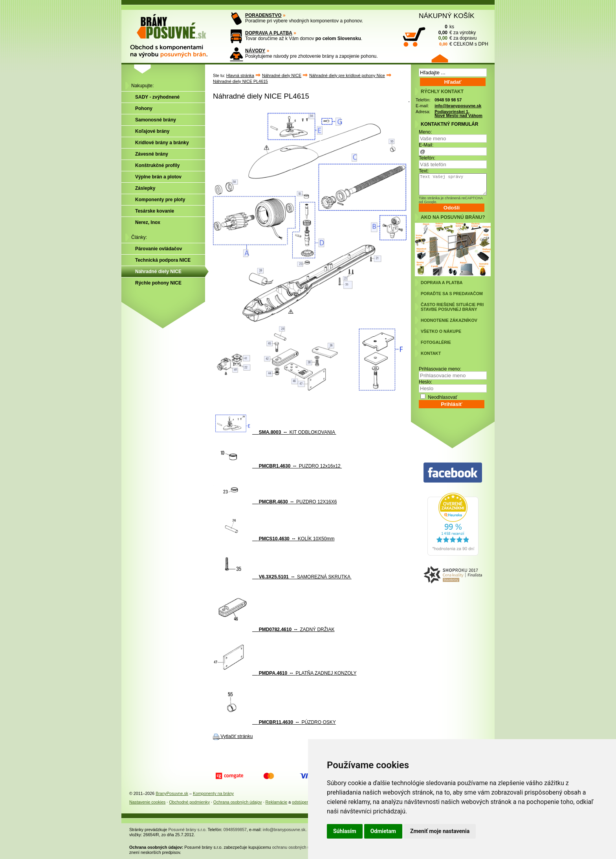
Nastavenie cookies (147, 802)
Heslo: (425, 382)
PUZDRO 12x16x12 (277, 466)
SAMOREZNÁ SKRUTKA (282, 577)
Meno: (425, 132)
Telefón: (427, 158)
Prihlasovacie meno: (440, 369)
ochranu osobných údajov (296, 847)
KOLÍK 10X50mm (274, 539)
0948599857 (235, 830)
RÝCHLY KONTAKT (442, 92)
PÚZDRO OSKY (274, 722)
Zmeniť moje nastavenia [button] (440, 831)
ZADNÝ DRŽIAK (274, 630)
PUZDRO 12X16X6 (275, 502)
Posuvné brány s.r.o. (188, 830)
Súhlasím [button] (345, 831)
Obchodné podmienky (189, 802)
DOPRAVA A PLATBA (269, 33)
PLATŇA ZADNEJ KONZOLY (285, 673)
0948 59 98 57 (448, 100)
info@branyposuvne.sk (458, 106)
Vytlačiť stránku (236, 736)
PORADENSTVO (263, 15)
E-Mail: (426, 145)
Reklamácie (277, 802)
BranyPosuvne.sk (172, 793)
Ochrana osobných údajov (238, 802)
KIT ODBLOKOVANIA (275, 432)
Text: (424, 171)
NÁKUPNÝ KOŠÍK (447, 16)
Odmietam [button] (383, 831)
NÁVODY (255, 51)
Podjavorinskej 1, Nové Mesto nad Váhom (458, 114)
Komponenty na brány (213, 793)
